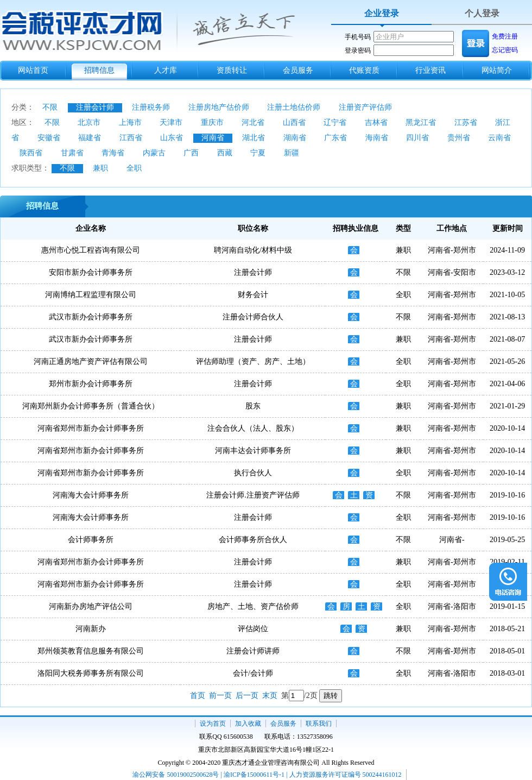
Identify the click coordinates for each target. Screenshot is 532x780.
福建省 (90, 138)
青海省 (113, 153)
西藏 (225, 153)
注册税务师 (151, 107)
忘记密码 (505, 50)
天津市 (171, 122)
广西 (191, 153)
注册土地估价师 (294, 107)
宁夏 (258, 153)
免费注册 (505, 36)
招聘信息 (99, 70)
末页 (270, 696)
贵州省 (459, 138)
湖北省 (254, 138)
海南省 (377, 138)
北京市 (89, 122)
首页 (198, 696)
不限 (50, 107)
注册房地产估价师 (219, 107)
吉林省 (376, 122)
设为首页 (213, 724)
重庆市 (212, 122)
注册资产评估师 (365, 107)
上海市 (130, 122)
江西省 (131, 138)
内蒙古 (154, 153)
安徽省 (49, 138)
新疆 (292, 153)
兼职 (100, 168)
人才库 (166, 70)
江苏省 (466, 122)
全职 (134, 168)
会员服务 (298, 70)
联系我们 (319, 724)
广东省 (335, 138)
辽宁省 (335, 122)
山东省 (172, 138)
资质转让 (232, 70)
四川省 (417, 138)
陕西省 (31, 153)
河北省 (253, 122)
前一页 (220, 696)
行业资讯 (430, 70)
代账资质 (364, 70)
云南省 (499, 138)
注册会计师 (95, 107)
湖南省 (295, 138)
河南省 (213, 138)
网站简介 (497, 70)
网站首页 (33, 70)
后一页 (247, 696)
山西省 (294, 122)
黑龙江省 (421, 122)
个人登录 (482, 13)
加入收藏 (248, 724)
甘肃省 (72, 153)
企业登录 (382, 13)
